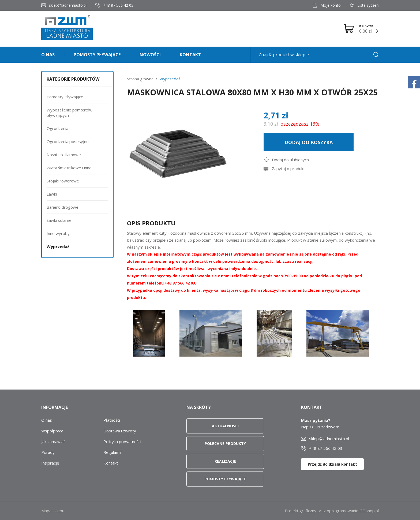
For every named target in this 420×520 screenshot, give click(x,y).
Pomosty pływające (97, 55)
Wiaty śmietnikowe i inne (69, 168)
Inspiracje (50, 463)
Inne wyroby (58, 233)
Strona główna (140, 79)
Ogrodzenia (57, 128)
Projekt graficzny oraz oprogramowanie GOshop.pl (332, 511)
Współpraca (52, 431)
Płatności (112, 420)
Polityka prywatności (122, 442)
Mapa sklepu (53, 511)
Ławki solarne (59, 220)
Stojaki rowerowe (63, 181)
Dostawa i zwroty (120, 431)
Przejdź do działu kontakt (332, 464)
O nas (48, 55)
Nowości (150, 55)
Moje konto (331, 5)
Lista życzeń (368, 5)
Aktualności (225, 426)
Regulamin (113, 452)
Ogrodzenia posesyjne (68, 141)
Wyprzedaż (58, 246)
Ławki (52, 194)
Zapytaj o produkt (288, 169)
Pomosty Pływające (65, 97)
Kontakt (190, 55)
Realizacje (225, 461)
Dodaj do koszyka (309, 142)
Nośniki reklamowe (64, 155)
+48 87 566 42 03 (118, 5)
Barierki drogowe (63, 207)
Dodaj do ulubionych (290, 160)
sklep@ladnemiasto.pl (68, 5)
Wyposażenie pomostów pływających (70, 113)
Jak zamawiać (53, 442)
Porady (48, 452)
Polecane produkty (225, 444)
